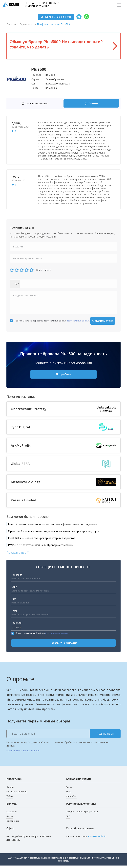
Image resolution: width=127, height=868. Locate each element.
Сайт (14, 589)
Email (14, 613)
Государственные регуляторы (82, 814)
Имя (14, 601)
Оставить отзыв (103, 321)
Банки (69, 789)
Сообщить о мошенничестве (56, 17)
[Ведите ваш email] (63, 736)
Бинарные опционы (17, 794)
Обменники (13, 823)
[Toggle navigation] (119, 5)
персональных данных (78, 321)
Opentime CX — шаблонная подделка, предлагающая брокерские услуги (62, 532)
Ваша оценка (44, 270)
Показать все (18, 555)
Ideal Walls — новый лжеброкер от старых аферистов (48, 540)
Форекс (10, 789)
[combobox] (15, 284)
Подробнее (63, 375)
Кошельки (12, 814)
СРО (68, 819)
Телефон (16, 625)
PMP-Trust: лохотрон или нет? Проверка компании (46, 547)
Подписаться (105, 736)
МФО (69, 794)
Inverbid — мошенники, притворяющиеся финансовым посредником (61, 525)
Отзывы (91, 103)
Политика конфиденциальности (23, 753)
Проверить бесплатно (63, 645)
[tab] (36, 103)
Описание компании (35, 103)
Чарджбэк (71, 799)
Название (17, 577)
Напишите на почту (86, 839)
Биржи (10, 819)
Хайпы (10, 799)
